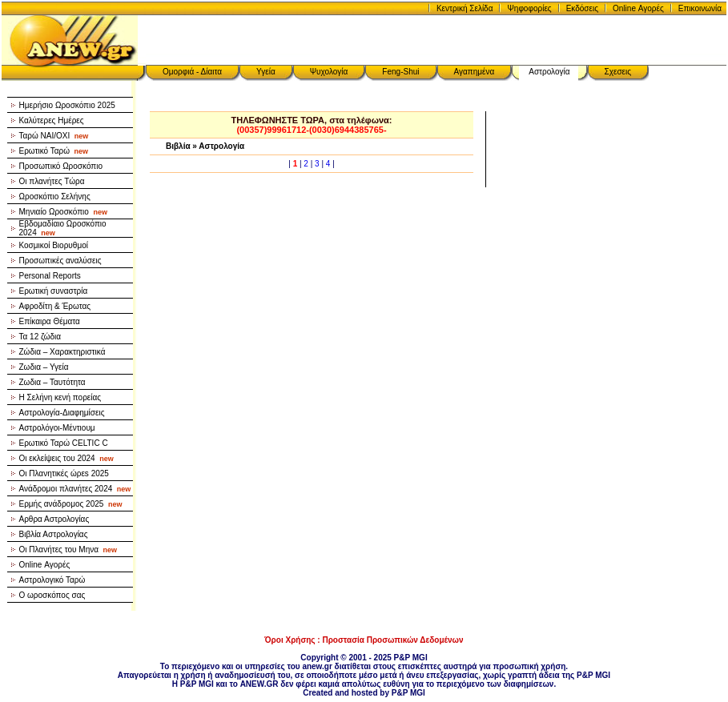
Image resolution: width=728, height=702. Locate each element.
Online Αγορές (638, 8)
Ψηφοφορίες (529, 8)
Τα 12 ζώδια (40, 337)
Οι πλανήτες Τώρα (52, 181)
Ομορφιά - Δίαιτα (192, 72)
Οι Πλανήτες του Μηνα (68, 550)
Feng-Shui (400, 72)
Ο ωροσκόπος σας (52, 595)
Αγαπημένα (475, 72)
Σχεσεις (618, 72)
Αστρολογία (549, 72)
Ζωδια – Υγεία (44, 367)
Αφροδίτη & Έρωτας (55, 306)
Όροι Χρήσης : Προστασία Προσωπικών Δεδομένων (364, 640)
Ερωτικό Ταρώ (54, 151)
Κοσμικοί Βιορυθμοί (54, 245)
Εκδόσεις (582, 8)
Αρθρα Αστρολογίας (54, 519)
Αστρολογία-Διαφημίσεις (62, 413)
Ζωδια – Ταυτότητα (52, 382)
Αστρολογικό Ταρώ (52, 580)
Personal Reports (50, 276)
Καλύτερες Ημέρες (52, 120)
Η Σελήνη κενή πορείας (60, 397)
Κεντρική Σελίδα (465, 8)
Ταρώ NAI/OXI (54, 136)
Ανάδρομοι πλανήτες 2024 (75, 489)
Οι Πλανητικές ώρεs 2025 (64, 473)
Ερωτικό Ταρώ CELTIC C (64, 443)
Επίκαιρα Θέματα (50, 321)
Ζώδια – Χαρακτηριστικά (62, 352)
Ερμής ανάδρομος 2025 (71, 504)
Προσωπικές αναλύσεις (60, 261)
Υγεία (266, 72)
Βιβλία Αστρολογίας (54, 534)
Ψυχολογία (329, 72)
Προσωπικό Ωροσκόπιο (61, 166)
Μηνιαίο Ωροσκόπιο (63, 212)
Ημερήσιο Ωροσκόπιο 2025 (67, 105)
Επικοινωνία (700, 8)
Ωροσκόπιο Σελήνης (55, 197)
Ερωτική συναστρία (54, 291)
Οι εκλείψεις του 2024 (66, 458)
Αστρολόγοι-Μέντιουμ (57, 428)
